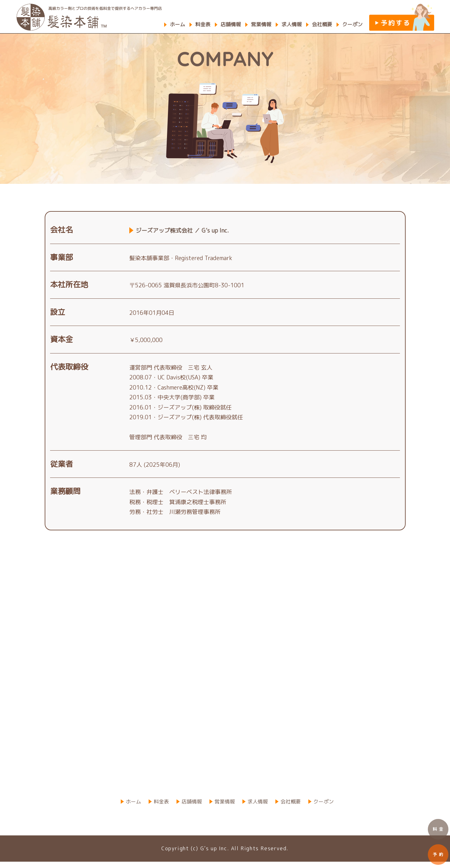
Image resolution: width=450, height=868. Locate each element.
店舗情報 (231, 24)
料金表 (203, 24)
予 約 (438, 854)
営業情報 (261, 24)
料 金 (438, 829)
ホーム (177, 24)
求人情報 (292, 24)
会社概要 (322, 24)
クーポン (352, 24)
